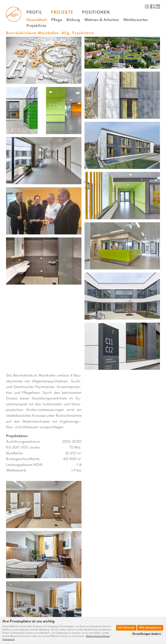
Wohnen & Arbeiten (102, 20)
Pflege (57, 20)
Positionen (96, 12)
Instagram (147, 6)
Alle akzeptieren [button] (150, 628)
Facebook (152, 6)
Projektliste (36, 26)
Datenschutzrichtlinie (98, 636)
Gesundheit (37, 20)
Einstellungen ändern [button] (147, 634)
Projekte (62, 12)
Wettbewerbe (135, 20)
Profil (34, 12)
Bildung (73, 20)
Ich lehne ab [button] (126, 628)
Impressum (9, 639)
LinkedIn (158, 6)
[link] (98, 636)
